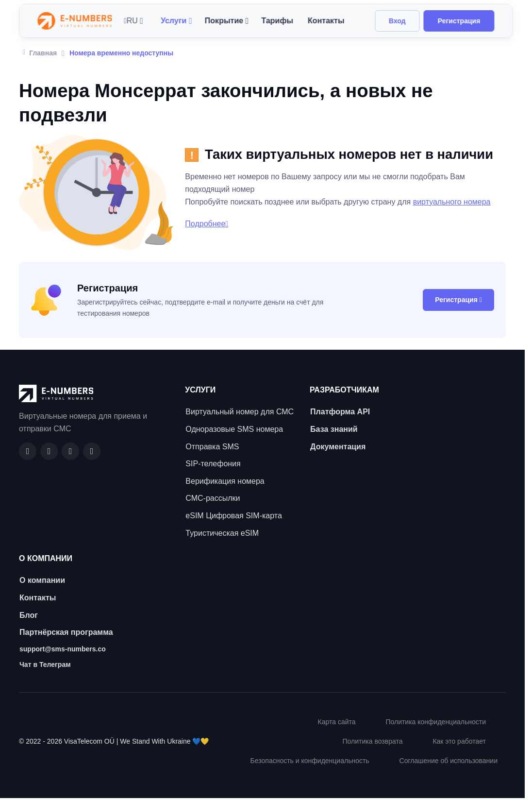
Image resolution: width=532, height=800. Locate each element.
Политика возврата (373, 741)
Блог (29, 615)
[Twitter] (92, 451)
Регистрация (459, 21)
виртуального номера (452, 202)
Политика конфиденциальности (436, 722)
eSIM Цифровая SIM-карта (233, 516)
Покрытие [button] (224, 21)
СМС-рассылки (213, 498)
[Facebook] (28, 451)
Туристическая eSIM (222, 533)
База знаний (334, 429)
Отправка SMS (212, 447)
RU (131, 21)
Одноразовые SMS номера (234, 429)
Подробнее (207, 224)
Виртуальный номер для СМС (240, 412)
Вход (397, 21)
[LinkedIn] (70, 451)
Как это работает (459, 741)
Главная (40, 52)
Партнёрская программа (66, 632)
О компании (42, 580)
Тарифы (277, 21)
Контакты (326, 21)
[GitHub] (49, 451)
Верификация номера (225, 481)
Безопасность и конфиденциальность (310, 761)
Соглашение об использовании (449, 761)
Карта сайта (337, 722)
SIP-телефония (213, 464)
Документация (338, 447)
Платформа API (340, 412)
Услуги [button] (174, 21)
